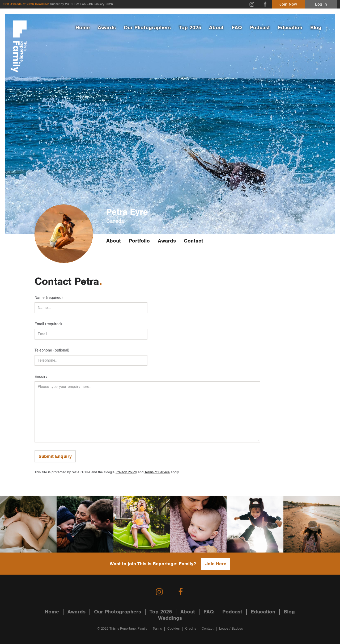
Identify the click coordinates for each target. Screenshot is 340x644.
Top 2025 (190, 28)
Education (290, 28)
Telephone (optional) (52, 350)
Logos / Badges (231, 629)
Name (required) (49, 298)
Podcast (260, 28)
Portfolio (139, 241)
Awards (107, 28)
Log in (321, 4)
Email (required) (48, 324)
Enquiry (41, 377)
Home (83, 28)
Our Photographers (147, 28)
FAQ (237, 28)
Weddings (170, 618)
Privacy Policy (126, 472)
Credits (191, 629)
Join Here (216, 564)
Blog (316, 28)
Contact (194, 241)
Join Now (288, 4)
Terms (157, 629)
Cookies (173, 629)
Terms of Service (157, 472)
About (216, 28)
